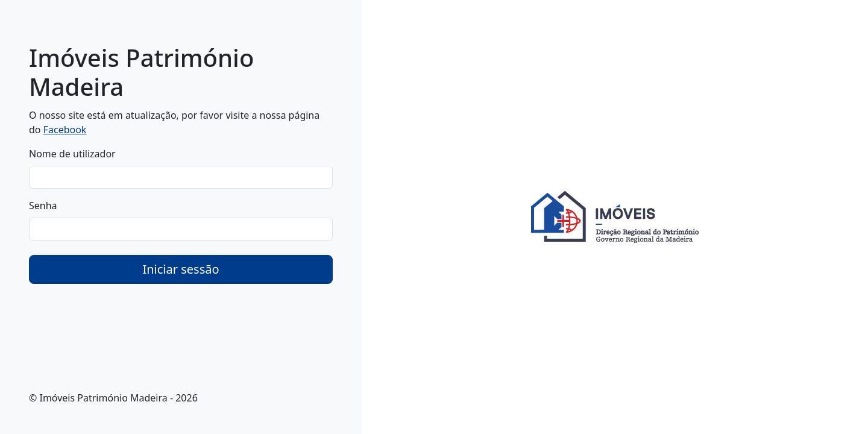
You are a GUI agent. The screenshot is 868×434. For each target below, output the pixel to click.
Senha (43, 206)
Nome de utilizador (72, 154)
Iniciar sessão (181, 269)
